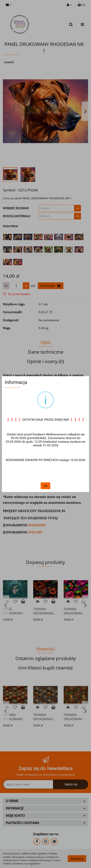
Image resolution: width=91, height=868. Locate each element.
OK (45, 486)
